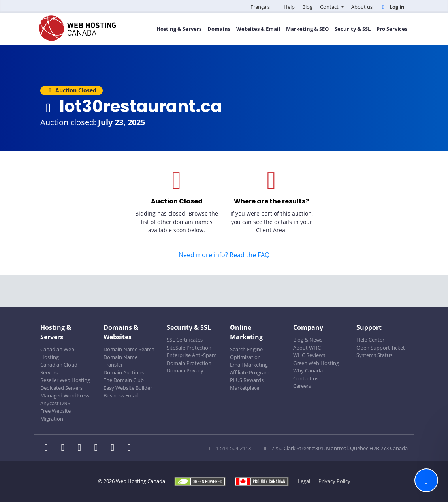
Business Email (121, 395)
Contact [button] (330, 7)
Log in (392, 7)
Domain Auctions (124, 372)
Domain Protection (189, 363)
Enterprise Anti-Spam (192, 355)
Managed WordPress (65, 395)
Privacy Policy (334, 481)
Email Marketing (249, 365)
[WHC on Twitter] (65, 448)
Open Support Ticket (381, 348)
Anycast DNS (55, 403)
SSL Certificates (185, 340)
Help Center (370, 340)
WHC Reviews (309, 355)
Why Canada (308, 370)
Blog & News (308, 340)
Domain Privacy (185, 370)
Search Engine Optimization (246, 353)
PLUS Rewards (247, 380)
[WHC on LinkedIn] (82, 448)
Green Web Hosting (316, 363)
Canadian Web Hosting (57, 353)
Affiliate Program (250, 372)
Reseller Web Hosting (65, 380)
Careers (302, 386)
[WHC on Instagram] (98, 448)
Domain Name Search (129, 349)
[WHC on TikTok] (131, 448)
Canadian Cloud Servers (59, 369)
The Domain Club (124, 380)
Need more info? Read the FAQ (224, 255)
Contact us (306, 378)
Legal (304, 481)
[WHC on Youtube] (115, 448)
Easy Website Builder (128, 388)
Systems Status (374, 355)
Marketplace (245, 388)
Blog (307, 7)
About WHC (307, 348)
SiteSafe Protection (189, 348)
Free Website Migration (56, 415)
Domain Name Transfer (120, 361)
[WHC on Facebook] (49, 448)
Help (289, 7)
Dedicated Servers (61, 388)
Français (260, 7)
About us (362, 7)
